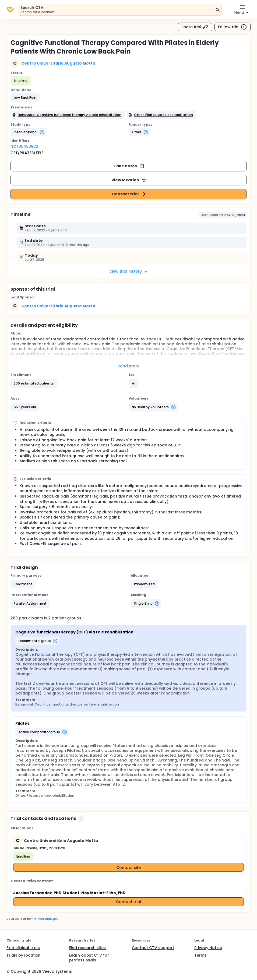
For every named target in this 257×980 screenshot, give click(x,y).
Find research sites (87, 948)
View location (129, 180)
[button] (25, 98)
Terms (200, 955)
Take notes (129, 166)
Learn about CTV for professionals (89, 958)
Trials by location (23, 955)
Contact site (128, 868)
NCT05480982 (24, 146)
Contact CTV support (153, 948)
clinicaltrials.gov (46, 919)
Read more (128, 366)
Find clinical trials (23, 948)
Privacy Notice (208, 948)
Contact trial (129, 194)
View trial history (128, 271)
